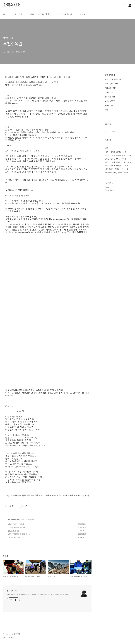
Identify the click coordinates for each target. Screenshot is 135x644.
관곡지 (118, 155)
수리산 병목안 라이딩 (17, 527)
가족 (106, 110)
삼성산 (107, 155)
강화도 (111, 169)
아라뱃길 (119, 166)
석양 (106, 169)
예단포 (113, 152)
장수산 (126, 166)
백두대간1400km (111, 84)
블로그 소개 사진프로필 (113, 79)
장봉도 (117, 169)
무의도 (107, 166)
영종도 (120, 173)
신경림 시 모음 (14, 537)
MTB (118, 159)
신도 (122, 169)
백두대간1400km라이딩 (40, 14)
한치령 (107, 159)
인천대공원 (108, 173)
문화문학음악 (109, 105)
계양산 (107, 152)
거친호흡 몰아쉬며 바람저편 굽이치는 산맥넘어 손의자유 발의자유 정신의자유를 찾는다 (38, 594)
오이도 (118, 152)
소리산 (113, 162)
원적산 (126, 173)
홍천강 (113, 166)
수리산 (124, 159)
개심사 (129, 155)
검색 (124, 5)
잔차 (115, 173)
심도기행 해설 (110, 97)
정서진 (113, 159)
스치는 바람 (109, 92)
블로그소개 (18, 14)
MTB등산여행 (14, 519)
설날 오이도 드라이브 (17, 524)
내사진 (124, 152)
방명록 (83, 14)
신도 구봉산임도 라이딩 (18, 534)
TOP (130, 635)
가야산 (118, 162)
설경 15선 (12, 531)
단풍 (124, 155)
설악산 (107, 162)
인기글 (115, 131)
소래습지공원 (126, 162)
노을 (126, 169)
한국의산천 (12, 5)
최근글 (107, 131)
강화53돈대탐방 (65, 14)
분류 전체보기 (110, 75)
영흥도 (113, 155)
